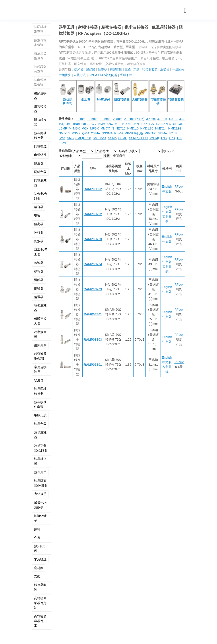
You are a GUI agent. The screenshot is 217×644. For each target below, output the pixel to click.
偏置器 (39, 297)
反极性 (165, 69)
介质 (37, 538)
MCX (85, 128)
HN (137, 124)
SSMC (123, 138)
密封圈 (39, 568)
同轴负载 (40, 172)
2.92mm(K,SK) (134, 119)
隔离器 (39, 224)
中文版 (167, 191)
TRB (172, 138)
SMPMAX (100, 138)
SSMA (112, 138)
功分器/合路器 (41, 196)
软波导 (39, 380)
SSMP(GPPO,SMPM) (144, 138)
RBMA (119, 133)
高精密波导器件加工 (40, 621)
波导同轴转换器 (40, 135)
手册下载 (126, 75)
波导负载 (40, 424)
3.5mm (151, 119)
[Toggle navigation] (185, 11)
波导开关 (40, 472)
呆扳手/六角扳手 (41, 505)
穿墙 (136, 69)
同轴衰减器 (40, 183)
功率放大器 (40, 334)
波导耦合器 (40, 461)
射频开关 (40, 345)
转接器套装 (40, 587)
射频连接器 (40, 95)
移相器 (39, 271)
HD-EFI (127, 124)
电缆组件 (40, 155)
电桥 (37, 215)
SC (171, 133)
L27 (152, 124)
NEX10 (120, 128)
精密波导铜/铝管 (40, 356)
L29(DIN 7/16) (166, 124)
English (167, 187)
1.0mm (81, 119)
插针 (37, 529)
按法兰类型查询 (40, 56)
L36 (180, 124)
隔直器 (39, 163)
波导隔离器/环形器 (41, 483)
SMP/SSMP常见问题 (103, 75)
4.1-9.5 (162, 119)
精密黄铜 (116, 69)
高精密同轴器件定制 (40, 603)
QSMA (95, 133)
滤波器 (39, 241)
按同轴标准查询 (40, 29)
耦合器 (39, 207)
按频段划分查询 (40, 69)
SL (176, 133)
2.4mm (118, 119)
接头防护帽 (40, 548)
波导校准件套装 (40, 404)
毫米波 (79, 69)
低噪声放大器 (40, 321)
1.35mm (93, 119)
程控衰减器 (40, 308)
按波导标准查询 (40, 42)
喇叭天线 (40, 415)
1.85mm (106, 119)
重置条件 (119, 156)
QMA (86, 133)
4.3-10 (173, 119)
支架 (37, 576)
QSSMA (107, 133)
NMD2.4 (161, 128)
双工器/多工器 (41, 252)
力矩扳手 (40, 494)
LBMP (63, 128)
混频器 (39, 280)
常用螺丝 (40, 559)
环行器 (39, 232)
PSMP (76, 133)
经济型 (103, 69)
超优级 (91, 69)
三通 (128, 69)
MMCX (105, 128)
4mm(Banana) (76, 124)
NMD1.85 (147, 128)
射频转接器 (40, 109)
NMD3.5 (64, 133)
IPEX (144, 124)
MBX (76, 128)
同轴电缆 (40, 146)
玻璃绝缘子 (40, 518)
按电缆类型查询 (40, 82)
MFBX (94, 128)
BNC (110, 124)
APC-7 (92, 124)
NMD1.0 (133, 128)
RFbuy (179, 187)
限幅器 (39, 288)
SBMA (162, 133)
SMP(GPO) (83, 138)
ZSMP (63, 143)
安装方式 (80, 75)
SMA (62, 138)
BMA (102, 124)
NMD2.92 (175, 128)
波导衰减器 (40, 435)
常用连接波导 (40, 369)
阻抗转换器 (40, 122)
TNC (164, 138)
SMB (70, 138)
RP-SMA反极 (134, 133)
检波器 (39, 263)
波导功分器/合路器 (41, 448)
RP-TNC (151, 133)
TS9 (179, 138)
